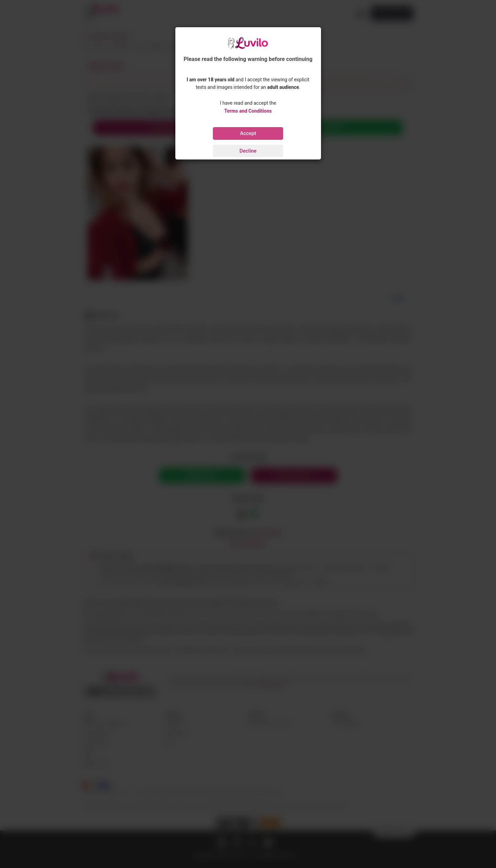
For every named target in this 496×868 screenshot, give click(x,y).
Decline (248, 151)
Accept (248, 133)
